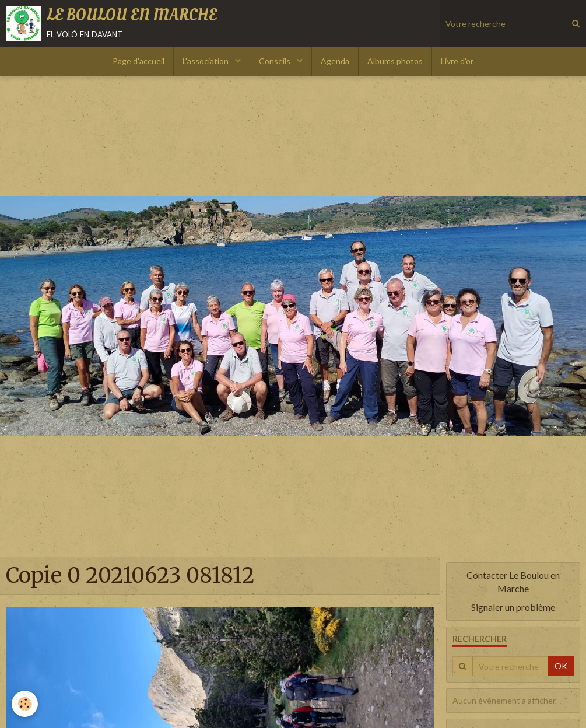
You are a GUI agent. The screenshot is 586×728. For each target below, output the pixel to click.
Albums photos (395, 61)
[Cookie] (25, 704)
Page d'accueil (138, 61)
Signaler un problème (513, 607)
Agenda (335, 61)
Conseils (276, 61)
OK (561, 666)
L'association (206, 61)
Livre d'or (457, 61)
